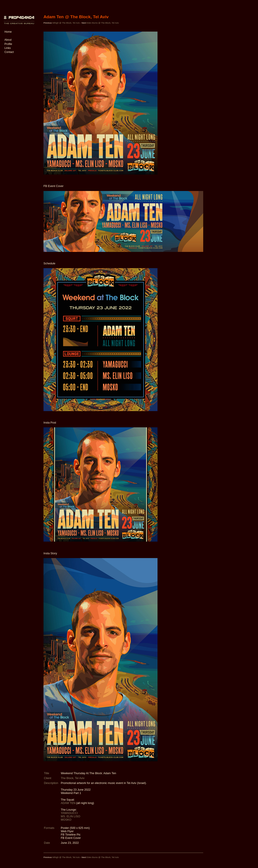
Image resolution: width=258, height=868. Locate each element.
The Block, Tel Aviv (73, 778)
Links (8, 48)
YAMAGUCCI (69, 813)
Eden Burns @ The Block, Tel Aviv (103, 23)
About (8, 40)
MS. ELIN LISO (70, 816)
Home (8, 32)
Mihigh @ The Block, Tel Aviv (66, 23)
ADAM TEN (68, 803)
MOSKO (66, 820)
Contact (9, 52)
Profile (8, 44)
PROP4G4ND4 (18, 17)
